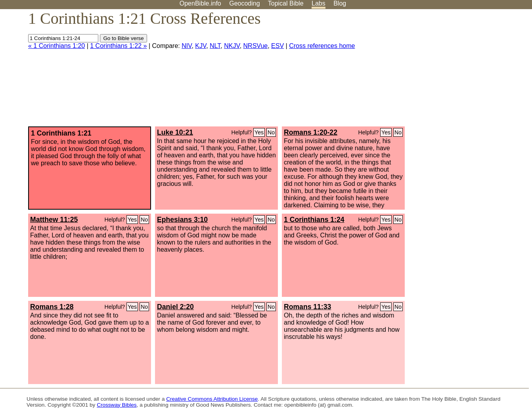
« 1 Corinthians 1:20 (56, 46)
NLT (215, 46)
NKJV (232, 46)
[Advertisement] (452, 71)
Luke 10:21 (175, 132)
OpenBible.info (200, 3)
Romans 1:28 (52, 307)
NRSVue (256, 46)
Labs (319, 3)
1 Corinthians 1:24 (314, 220)
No (271, 132)
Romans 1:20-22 (311, 132)
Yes (259, 132)
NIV (187, 46)
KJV (201, 46)
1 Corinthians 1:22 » (118, 46)
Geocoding (244, 3)
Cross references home (322, 46)
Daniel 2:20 (175, 307)
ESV (277, 46)
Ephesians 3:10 (182, 220)
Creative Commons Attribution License (212, 399)
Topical (286, 3)
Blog (340, 3)
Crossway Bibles (117, 405)
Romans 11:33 (307, 307)
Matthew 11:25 (54, 220)
